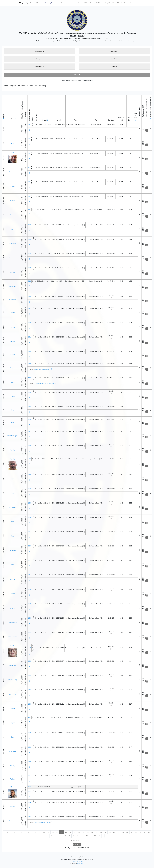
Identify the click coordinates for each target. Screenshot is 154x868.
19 (79, 832)
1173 (30, 817)
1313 (30, 337)
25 (105, 832)
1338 (30, 517)
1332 (30, 323)
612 (29, 281)
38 (61, 836)
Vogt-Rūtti (13, 507)
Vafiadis (13, 313)
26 (110, 832)
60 (29, 125)
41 (74, 836)
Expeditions (30, 3)
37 (56, 836)
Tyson (13, 423)
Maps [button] (72, 3)
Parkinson (13, 821)
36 (52, 836)
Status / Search (40, 51)
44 (87, 836)
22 (92, 832)
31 (132, 832)
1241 (30, 407)
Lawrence (13, 244)
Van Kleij (13, 646)
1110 (30, 431)
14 (57, 832)
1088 (30, 661)
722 (29, 717)
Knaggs (13, 327)
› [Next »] (103, 836)
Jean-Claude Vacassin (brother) (44, 384)
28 (118, 832)
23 (97, 832)
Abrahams (13, 287)
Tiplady (13, 766)
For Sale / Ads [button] (127, 3)
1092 (30, 225)
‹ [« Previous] (4, 832)
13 (53, 832)
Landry (13, 201)
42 (78, 836)
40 (69, 836)
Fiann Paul (80, 864)
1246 (30, 351)
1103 (30, 474)
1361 (30, 787)
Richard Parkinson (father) (42, 822)
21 (88, 832)
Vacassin (13, 368)
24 (101, 832)
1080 (30, 503)
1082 (30, 254)
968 (29, 648)
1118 (30, 308)
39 (65, 836)
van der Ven (13, 665)
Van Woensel (13, 623)
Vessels (39, 3)
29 (123, 832)
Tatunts (13, 341)
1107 (30, 546)
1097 (30, 392)
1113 (30, 575)
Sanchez (13, 186)
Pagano (13, 723)
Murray (13, 272)
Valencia (13, 608)
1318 (30, 532)
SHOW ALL (77, 844)
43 (82, 836)
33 (140, 832)
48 (99, 836)
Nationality (114, 51)
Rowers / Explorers (51, 3)
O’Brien (13, 355)
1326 (30, 747)
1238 (30, 297)
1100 (30, 364)
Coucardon (13, 172)
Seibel (13, 152)
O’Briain (13, 594)
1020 (30, 791)
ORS (21, 3)
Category (40, 59)
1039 (30, 268)
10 (40, 832)
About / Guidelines (96, 3)
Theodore (13, 215)
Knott (13, 410)
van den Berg (13, 680)
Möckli (13, 787)
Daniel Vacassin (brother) (42, 369)
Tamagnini (13, 550)
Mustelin (13, 807)
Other (114, 67)
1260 (30, 419)
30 (127, 832)
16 (66, 832)
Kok (13, 737)
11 (44, 832)
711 (29, 210)
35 (149, 832)
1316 (30, 560)
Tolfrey (13, 779)
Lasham (13, 397)
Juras (13, 143)
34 (145, 832)
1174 (30, 690)
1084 (30, 489)
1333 (30, 446)
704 (29, 459)
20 (83, 832)
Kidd (13, 522)
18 (75, 832)
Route (114, 59)
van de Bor (13, 694)
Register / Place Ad (112, 3)
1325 (30, 632)
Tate (13, 229)
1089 (30, 590)
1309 (30, 604)
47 (95, 836)
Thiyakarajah (13, 751)
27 (114, 832)
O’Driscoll (13, 300)
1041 (30, 802)
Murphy (13, 450)
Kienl (13, 565)
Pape (13, 479)
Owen (13, 536)
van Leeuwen (13, 637)
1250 (30, 776)
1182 (30, 761)
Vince (13, 493)
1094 (30, 733)
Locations (40, 67)
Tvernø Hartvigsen (13, 436)
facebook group (77, 861)
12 (48, 832)
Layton (13, 579)
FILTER (77, 75)
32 (136, 832)
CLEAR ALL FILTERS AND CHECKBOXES (77, 81)
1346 (30, 618)
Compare (83, 3)
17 (70, 832)
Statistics (64, 3)
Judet (13, 129)
